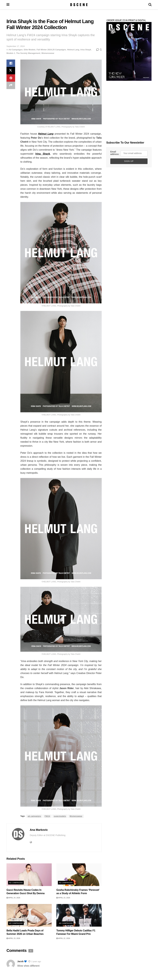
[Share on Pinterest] (11, 78)
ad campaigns (34, 816)
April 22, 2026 (63, 938)
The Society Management (28, 53)
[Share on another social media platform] (11, 85)
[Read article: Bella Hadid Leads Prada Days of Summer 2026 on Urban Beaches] (29, 915)
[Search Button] (150, 5)
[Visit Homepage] (79, 5)
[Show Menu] (8, 5)
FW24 (47, 816)
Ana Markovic (39, 830)
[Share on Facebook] (11, 63)
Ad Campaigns (16, 50)
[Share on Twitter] (11, 71)
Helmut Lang (73, 50)
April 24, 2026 (13, 898)
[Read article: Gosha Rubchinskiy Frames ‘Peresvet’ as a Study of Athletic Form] (79, 875)
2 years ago (36, 962)
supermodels (60, 816)
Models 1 (11, 53)
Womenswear (48, 53)
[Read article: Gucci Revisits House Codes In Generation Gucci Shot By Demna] (29, 875)
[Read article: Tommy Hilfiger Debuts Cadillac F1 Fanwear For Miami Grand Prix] (79, 915)
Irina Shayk (86, 50)
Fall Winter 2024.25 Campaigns (51, 50)
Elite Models (30, 50)
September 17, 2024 (16, 46)
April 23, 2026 (63, 898)
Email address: (115, 153)
